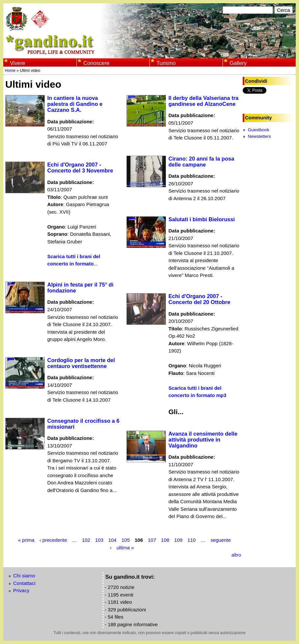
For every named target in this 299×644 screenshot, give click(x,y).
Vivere (17, 63)
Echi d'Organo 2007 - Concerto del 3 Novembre (80, 168)
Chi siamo (24, 576)
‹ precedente (53, 540)
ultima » (125, 547)
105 (126, 540)
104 (112, 540)
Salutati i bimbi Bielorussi (202, 219)
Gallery (238, 63)
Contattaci (24, 583)
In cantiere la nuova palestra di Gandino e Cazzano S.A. (75, 104)
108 (165, 540)
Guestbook (258, 130)
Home (10, 71)
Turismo (166, 63)
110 (191, 540)
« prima (26, 540)
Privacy (21, 590)
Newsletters (259, 136)
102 (86, 540)
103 (99, 540)
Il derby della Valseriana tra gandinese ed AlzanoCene (204, 101)
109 (178, 540)
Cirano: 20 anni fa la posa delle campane (202, 162)
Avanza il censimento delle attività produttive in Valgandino (203, 440)
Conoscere (96, 63)
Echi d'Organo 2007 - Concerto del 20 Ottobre (200, 299)
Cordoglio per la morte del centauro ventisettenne (81, 363)
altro (236, 555)
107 (152, 540)
